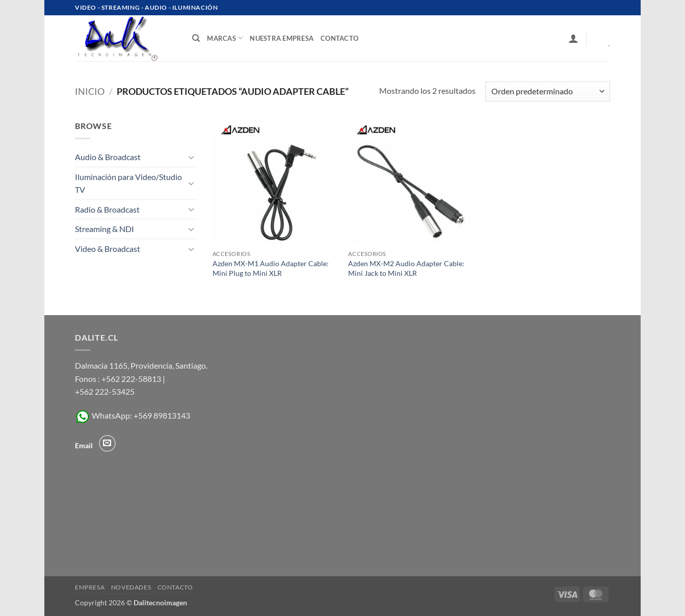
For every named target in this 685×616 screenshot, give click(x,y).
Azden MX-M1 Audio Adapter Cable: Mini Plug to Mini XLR (271, 268)
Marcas (225, 38)
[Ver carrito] (602, 38)
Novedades (131, 587)
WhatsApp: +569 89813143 (133, 415)
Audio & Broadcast (108, 157)
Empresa (90, 587)
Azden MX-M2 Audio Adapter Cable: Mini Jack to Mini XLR (406, 268)
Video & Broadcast (108, 249)
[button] (573, 38)
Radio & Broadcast (107, 209)
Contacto (175, 587)
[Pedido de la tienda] (548, 92)
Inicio (90, 91)
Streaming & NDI (104, 229)
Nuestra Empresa (282, 38)
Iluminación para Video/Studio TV (128, 183)
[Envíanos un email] (107, 443)
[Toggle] (191, 157)
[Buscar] (196, 38)
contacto (339, 38)
